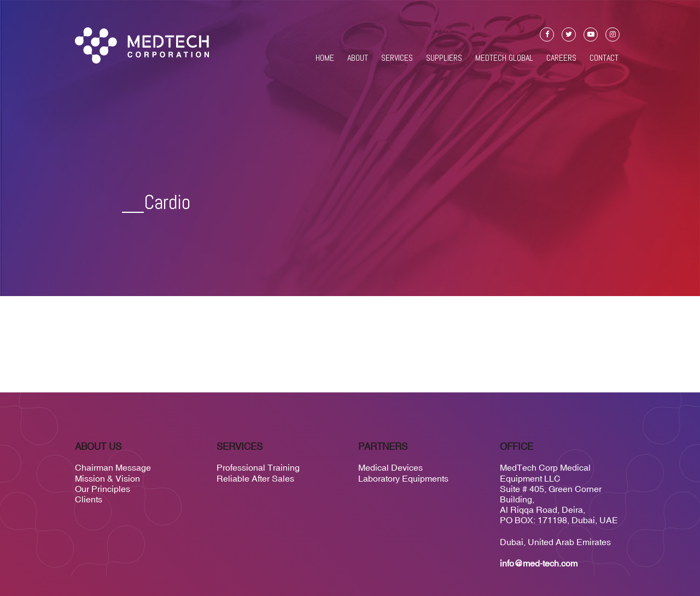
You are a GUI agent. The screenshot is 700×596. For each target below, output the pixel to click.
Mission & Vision (107, 478)
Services (397, 58)
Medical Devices (390, 467)
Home (325, 58)
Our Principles (103, 489)
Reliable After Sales (255, 478)
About (358, 58)
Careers (561, 58)
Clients (89, 499)
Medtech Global (504, 58)
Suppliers (444, 58)
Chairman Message (113, 467)
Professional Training (258, 467)
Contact (604, 58)
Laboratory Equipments (403, 478)
